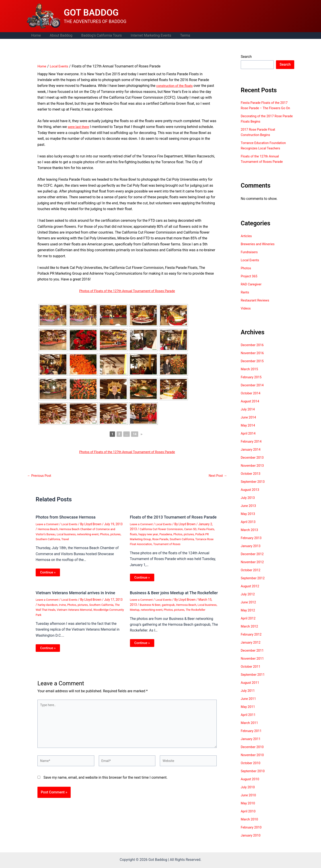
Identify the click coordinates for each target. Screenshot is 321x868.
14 (135, 434)
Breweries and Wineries (259, 249)
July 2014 (248, 415)
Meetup (149, 619)
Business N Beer (151, 614)
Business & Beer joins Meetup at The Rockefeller (166, 600)
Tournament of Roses (191, 548)
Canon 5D (195, 533)
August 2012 (251, 591)
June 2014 (249, 423)
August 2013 (251, 495)
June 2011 (249, 704)
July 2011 (248, 696)
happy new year (160, 538)
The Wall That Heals (64, 614)
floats (144, 538)
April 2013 (249, 527)
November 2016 (253, 358)
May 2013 (249, 519)
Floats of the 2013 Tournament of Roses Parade (170, 519)
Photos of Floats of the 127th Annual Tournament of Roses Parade (127, 291)
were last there (79, 127)
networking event (167, 619)
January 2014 (252, 455)
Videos (246, 314)
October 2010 (251, 768)
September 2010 (254, 776)
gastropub (171, 614)
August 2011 (251, 688)
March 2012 (250, 632)
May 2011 (249, 712)
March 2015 (250, 374)
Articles (247, 241)
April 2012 (249, 624)
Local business (91, 534)
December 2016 (253, 350)
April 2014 (249, 439)
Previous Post (40, 476)
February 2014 (252, 447)
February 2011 (252, 736)
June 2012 (249, 608)
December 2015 (253, 366)
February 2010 (252, 833)
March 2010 (250, 825)
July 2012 (248, 599)
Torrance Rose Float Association (152, 548)
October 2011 (251, 672)
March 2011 (250, 728)
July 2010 (248, 792)
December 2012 (253, 559)
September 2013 (254, 487)
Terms (177, 35)
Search (246, 57)
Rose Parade (179, 544)
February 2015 (252, 382)
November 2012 (253, 567)
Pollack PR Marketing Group (149, 544)
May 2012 (249, 616)
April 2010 (249, 817)
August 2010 (251, 784)
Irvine (72, 609)
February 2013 (252, 543)
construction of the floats (176, 86)
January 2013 (252, 551)
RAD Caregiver (252, 290)
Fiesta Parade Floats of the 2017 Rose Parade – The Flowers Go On (266, 108)
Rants (245, 298)
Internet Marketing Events (145, 35)
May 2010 (249, 808)
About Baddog (58, 35)
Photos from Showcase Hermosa (68, 517)
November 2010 (253, 760)
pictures (61, 539)
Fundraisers (250, 257)
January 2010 (252, 841)
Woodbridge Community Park (56, 619)
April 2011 (249, 720)
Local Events (72, 524)
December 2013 (253, 463)
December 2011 (253, 656)
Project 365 (250, 281)
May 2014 (249, 431)
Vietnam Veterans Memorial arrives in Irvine (79, 597)
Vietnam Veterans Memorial (99, 614)
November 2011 (253, 664)
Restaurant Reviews (256, 306)
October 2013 (251, 479)
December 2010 (253, 752)
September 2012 (254, 583)
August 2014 (251, 407)
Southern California (82, 539)
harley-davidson (56, 609)
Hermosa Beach (57, 529)
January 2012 (252, 648)
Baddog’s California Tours (97, 35)
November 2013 (253, 471)
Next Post (217, 476)
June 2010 (249, 800)
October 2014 (251, 398)
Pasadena (179, 538)
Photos (49, 539)
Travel (100, 539)
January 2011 (252, 744)
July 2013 (248, 503)
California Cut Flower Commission (163, 533)
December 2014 (253, 390)
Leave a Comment (48, 524)
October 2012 (251, 575)
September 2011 (254, 680)
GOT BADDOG (91, 13)
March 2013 (250, 535)
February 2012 (252, 640)
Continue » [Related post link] (49, 572)
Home (35, 35)
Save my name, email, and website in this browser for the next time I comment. (106, 792)
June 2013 (249, 511)
